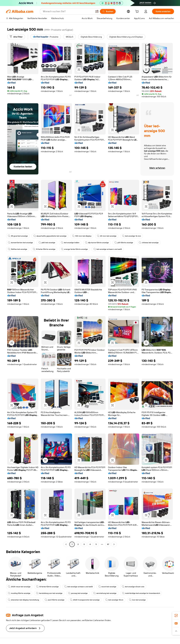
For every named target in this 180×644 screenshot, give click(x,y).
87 (108, 544)
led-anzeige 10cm (114, 600)
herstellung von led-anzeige (49, 593)
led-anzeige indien (70, 243)
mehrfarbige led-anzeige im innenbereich (141, 593)
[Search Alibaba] (68, 11)
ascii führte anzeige (55, 600)
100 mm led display (82, 236)
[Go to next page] (114, 544)
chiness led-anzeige (149, 243)
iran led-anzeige (137, 600)
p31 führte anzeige (124, 243)
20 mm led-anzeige (107, 236)
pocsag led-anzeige (78, 593)
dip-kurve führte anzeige (97, 243)
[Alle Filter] (16, 37)
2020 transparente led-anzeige (85, 600)
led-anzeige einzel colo (133, 587)
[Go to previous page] (66, 544)
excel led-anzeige (107, 587)
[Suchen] (108, 11)
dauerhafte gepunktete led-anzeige (50, 236)
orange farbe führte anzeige (74, 249)
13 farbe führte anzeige (44, 249)
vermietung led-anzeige (105, 593)
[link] (176, 615)
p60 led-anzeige (47, 243)
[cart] (138, 12)
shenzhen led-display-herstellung (23, 600)
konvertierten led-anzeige (20, 243)
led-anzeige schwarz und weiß (108, 249)
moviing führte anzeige (19, 593)
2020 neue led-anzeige (19, 587)
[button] (97, 11)
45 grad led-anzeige (18, 236)
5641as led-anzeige (18, 249)
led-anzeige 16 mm (132, 236)
